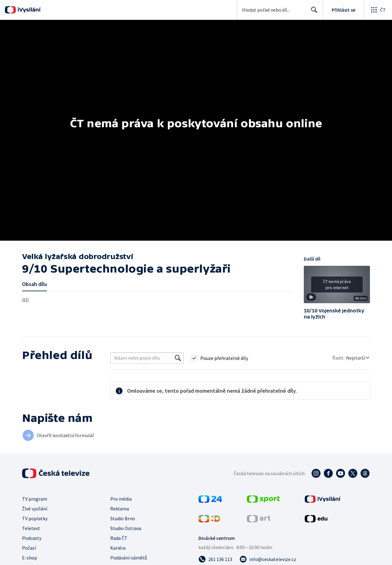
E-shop (30, 558)
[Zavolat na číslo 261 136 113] (215, 559)
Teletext (31, 528)
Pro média (121, 499)
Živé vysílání (35, 509)
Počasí (29, 548)
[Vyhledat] (178, 358)
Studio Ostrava (126, 528)
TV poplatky (35, 518)
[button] (337, 287)
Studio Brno (123, 518)
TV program (35, 499)
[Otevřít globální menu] (378, 10)
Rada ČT (119, 538)
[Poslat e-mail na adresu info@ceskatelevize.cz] (268, 559)
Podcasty (32, 538)
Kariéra (118, 548)
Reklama (120, 509)
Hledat (313, 12)
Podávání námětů (129, 558)
